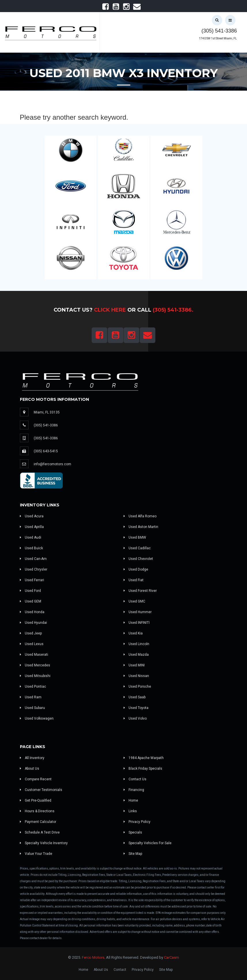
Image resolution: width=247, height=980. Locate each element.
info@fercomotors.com (52, 464)
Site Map (133, 854)
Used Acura (32, 516)
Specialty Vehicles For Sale (148, 843)
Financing (134, 790)
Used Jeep (31, 633)
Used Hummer (138, 612)
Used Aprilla (32, 527)
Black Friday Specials (143, 769)
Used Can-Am (33, 559)
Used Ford (30, 591)
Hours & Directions (37, 811)
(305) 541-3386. (173, 310)
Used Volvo (135, 718)
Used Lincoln (136, 644)
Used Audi (31, 537)
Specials (133, 832)
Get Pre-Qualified (36, 800)
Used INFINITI (137, 623)
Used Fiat (134, 580)
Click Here (110, 310)
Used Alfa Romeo (140, 516)
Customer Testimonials (41, 790)
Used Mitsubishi (35, 676)
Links (130, 811)
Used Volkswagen (37, 718)
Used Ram (31, 697)
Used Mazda (136, 655)
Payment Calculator (38, 822)
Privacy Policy (137, 822)
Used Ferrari (32, 580)
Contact (120, 970)
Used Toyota (136, 708)
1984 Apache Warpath (144, 758)
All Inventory (32, 758)
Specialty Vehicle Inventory (44, 843)
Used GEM (31, 601)
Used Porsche (137, 687)
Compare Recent (36, 779)
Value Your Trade (36, 854)
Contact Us (135, 779)
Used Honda (32, 612)
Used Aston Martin (141, 527)
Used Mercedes (35, 665)
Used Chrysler (34, 569)
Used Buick (31, 548)
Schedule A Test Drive (40, 832)
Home (131, 800)
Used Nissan (136, 676)
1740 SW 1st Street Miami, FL (218, 38)
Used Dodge (136, 569)
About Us (30, 769)
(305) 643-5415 (46, 451)
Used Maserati (34, 655)
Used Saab (135, 697)
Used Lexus (32, 644)
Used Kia (133, 633)
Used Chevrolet (138, 559)
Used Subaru (32, 708)
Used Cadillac (137, 548)
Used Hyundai (33, 623)
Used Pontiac (33, 687)
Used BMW (135, 537)
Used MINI (134, 665)
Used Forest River (140, 591)
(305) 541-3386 (219, 31)
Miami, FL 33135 (47, 412)
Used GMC (134, 601)
